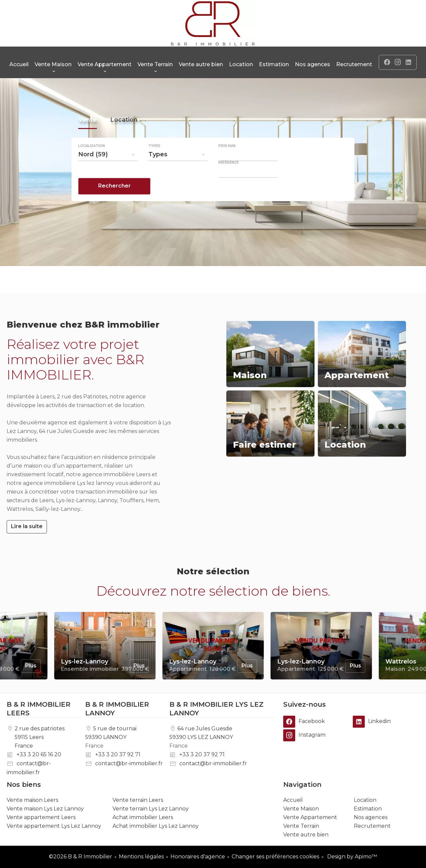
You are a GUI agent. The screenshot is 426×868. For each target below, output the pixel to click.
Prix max (227, 163)
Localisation (92, 163)
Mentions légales (141, 857)
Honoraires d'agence (198, 857)
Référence (228, 180)
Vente (88, 138)
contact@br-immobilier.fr (129, 763)
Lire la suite (27, 526)
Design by (351, 857)
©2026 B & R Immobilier (81, 857)
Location (124, 138)
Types (154, 163)
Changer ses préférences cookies (275, 857)
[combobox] (108, 171)
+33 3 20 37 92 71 (118, 754)
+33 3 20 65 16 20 (39, 754)
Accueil (213, 23)
